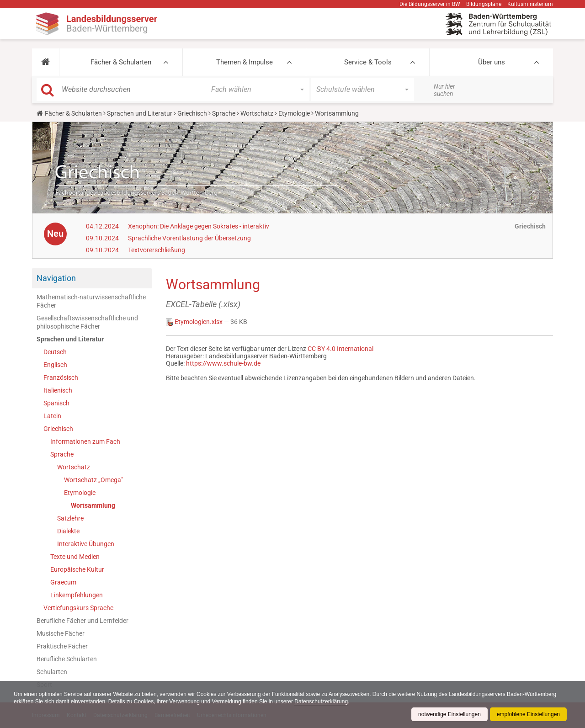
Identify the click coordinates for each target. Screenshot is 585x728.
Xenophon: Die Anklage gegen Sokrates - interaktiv (199, 226)
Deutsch (55, 352)
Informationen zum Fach (85, 441)
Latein (52, 416)
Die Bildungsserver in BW (430, 4)
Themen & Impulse (245, 62)
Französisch (61, 377)
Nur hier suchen (444, 90)
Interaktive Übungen (86, 544)
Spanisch (56, 403)
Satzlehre (70, 518)
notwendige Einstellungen (449, 714)
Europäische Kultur (77, 569)
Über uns (492, 62)
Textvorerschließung (157, 250)
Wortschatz (257, 113)
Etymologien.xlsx (195, 322)
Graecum (63, 582)
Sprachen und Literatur (140, 113)
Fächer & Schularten (121, 62)
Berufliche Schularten (67, 659)
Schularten (52, 672)
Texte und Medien (75, 557)
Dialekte (68, 531)
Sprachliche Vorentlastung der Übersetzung (189, 238)
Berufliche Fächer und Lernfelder (82, 621)
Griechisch (192, 113)
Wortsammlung (93, 505)
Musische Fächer (61, 633)
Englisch (55, 365)
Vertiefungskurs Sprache (78, 608)
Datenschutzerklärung (321, 701)
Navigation (56, 278)
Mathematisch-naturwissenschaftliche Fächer (91, 301)
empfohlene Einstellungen (528, 714)
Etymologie (294, 113)
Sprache (224, 113)
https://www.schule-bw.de (223, 363)
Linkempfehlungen (77, 595)
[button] (45, 62)
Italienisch (58, 390)
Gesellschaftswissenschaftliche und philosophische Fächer (87, 322)
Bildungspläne (484, 4)
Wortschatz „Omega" (93, 480)
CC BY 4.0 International (340, 349)
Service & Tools (368, 62)
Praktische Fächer (62, 646)
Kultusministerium (530, 4)
